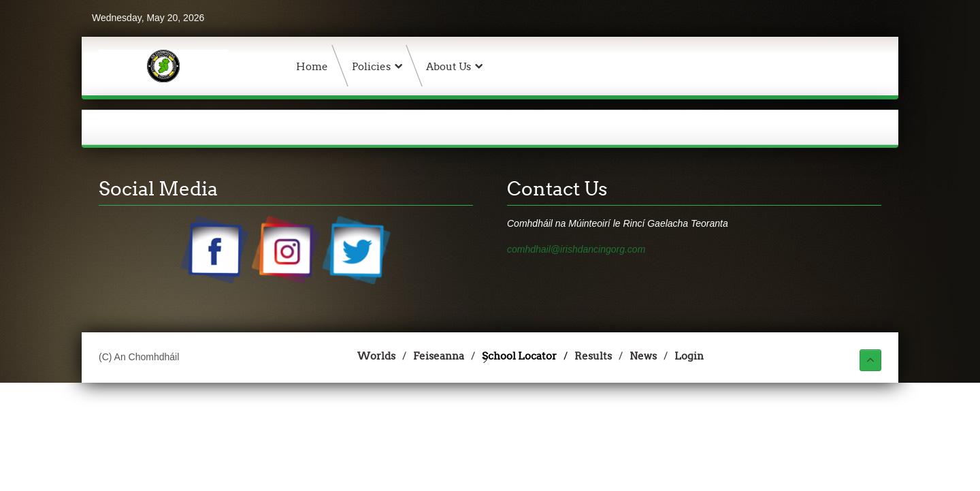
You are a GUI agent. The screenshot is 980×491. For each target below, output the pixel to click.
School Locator (519, 356)
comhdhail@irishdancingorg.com (576, 249)
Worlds (376, 356)
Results (593, 356)
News (643, 356)
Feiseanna (439, 356)
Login (689, 356)
